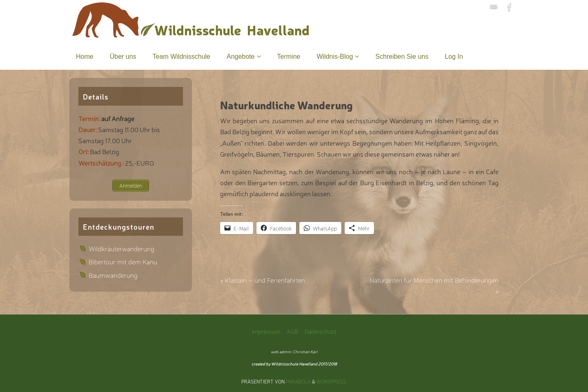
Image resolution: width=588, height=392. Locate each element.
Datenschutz (321, 331)
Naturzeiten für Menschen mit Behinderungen (434, 285)
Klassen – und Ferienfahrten (263, 280)
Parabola (298, 381)
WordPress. (332, 381)
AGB (292, 331)
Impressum (266, 331)
